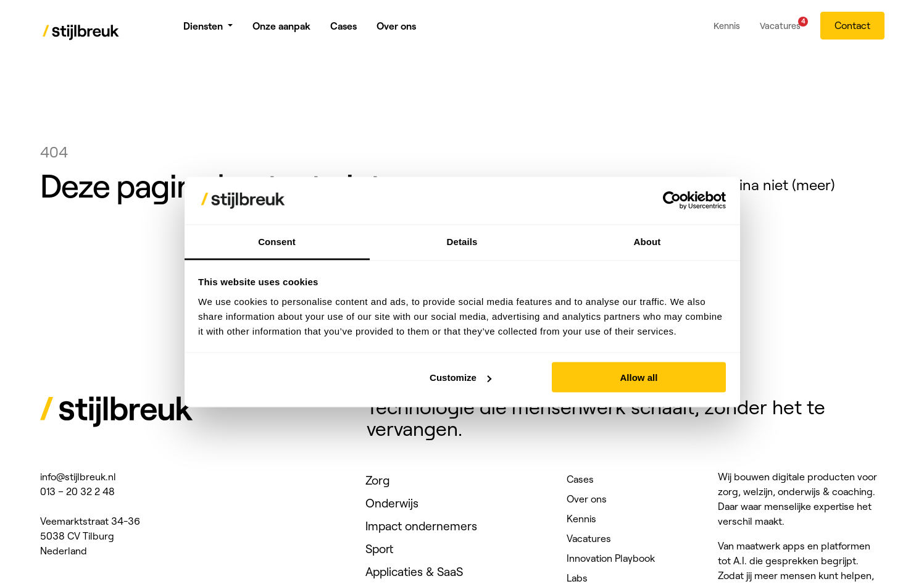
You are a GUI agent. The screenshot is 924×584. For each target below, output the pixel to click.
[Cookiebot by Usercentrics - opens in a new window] (672, 201)
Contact (852, 30)
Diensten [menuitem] (203, 31)
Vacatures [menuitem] (780, 29)
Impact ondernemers (421, 526)
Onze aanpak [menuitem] (281, 31)
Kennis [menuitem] (727, 31)
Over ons (587, 499)
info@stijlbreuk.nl (78, 477)
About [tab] (647, 241)
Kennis (581, 519)
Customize (460, 378)
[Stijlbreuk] (81, 34)
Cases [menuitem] (343, 31)
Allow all (639, 378)
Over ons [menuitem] (396, 31)
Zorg (378, 480)
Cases (580, 479)
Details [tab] (462, 241)
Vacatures (589, 538)
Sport (379, 549)
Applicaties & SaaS (414, 572)
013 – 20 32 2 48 (77, 491)
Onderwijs (392, 503)
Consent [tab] (277, 241)
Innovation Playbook (611, 558)
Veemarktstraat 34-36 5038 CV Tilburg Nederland (90, 536)
